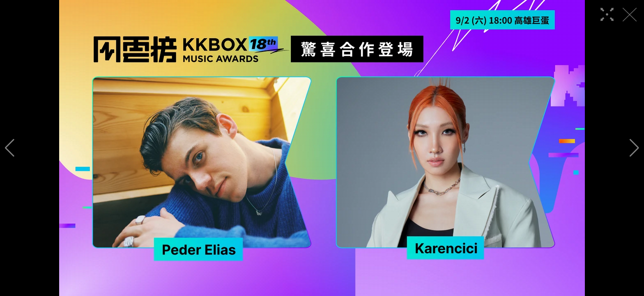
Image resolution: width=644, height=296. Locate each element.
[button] (10, 148)
